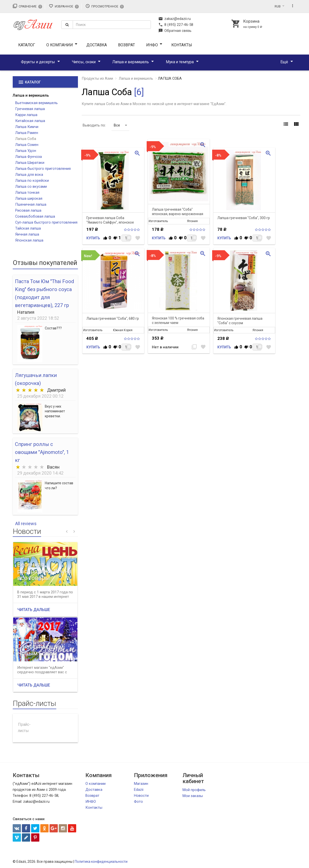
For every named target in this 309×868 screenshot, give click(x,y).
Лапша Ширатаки (30, 163)
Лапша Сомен (27, 145)
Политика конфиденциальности (101, 862)
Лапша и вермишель (131, 62)
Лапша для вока (29, 175)
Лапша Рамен (27, 133)
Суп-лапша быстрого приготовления (46, 222)
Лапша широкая (29, 198)
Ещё (284, 62)
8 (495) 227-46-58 (176, 25)
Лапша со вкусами (31, 186)
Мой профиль (194, 790)
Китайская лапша (30, 121)
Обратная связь (175, 31)
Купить (93, 238)
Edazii (139, 790)
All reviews (26, 524)
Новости (141, 796)
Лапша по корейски (32, 181)
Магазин (141, 784)
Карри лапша (26, 115)
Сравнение (28, 6)
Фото (138, 802)
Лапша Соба (26, 139)
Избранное (64, 6)
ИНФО (152, 45)
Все (120, 125)
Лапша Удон (26, 151)
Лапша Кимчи (27, 127)
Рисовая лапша (28, 210)
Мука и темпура (180, 62)
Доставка (97, 45)
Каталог (27, 45)
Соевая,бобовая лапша (35, 216)
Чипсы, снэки (84, 62)
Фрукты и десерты (38, 62)
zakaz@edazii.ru (175, 19)
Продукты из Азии (97, 78)
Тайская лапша (28, 228)
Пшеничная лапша (31, 204)
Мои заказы (193, 796)
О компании (60, 45)
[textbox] (112, 25)
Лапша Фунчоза (29, 157)
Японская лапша (29, 240)
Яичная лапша (27, 234)
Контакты (182, 45)
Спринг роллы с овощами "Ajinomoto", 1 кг (42, 452)
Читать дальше (34, 610)
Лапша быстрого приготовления (43, 169)
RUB (278, 6)
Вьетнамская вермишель (36, 103)
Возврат (126, 45)
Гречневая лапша (30, 109)
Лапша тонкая (27, 192)
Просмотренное (105, 6)
